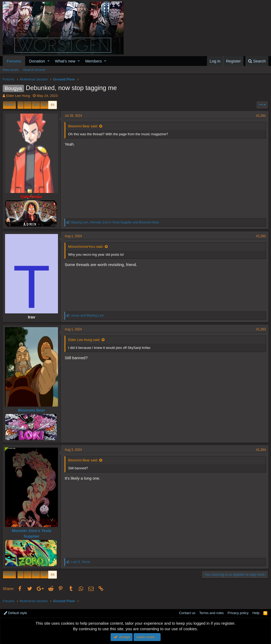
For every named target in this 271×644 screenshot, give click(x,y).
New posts (11, 70)
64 (52, 105)
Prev (10, 105)
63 (44, 105)
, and (115, 222)
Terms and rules (211, 613)
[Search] (257, 61)
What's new (65, 61)
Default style (15, 613)
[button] (49, 61)
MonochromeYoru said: (86, 247)
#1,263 (261, 329)
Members (94, 61)
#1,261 (261, 116)
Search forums (34, 70)
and (88, 316)
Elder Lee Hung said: (85, 340)
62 (36, 105)
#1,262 (261, 236)
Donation (37, 61)
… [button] (28, 105)
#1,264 (261, 450)
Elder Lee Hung (18, 96)
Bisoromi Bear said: (83, 126)
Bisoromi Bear (32, 410)
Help (256, 613)
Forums (14, 61)
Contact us (187, 613)
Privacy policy (238, 613)
